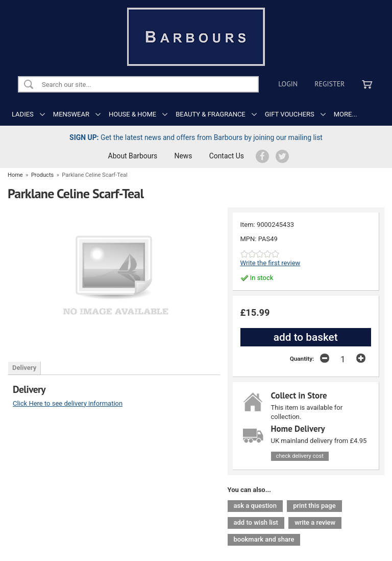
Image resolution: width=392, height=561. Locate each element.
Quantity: (302, 359)
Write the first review (271, 263)
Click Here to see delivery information (68, 403)
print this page (314, 506)
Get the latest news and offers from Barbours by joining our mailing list (196, 137)
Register (329, 84)
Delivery (24, 368)
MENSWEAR (71, 114)
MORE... (346, 114)
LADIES (23, 114)
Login (288, 84)
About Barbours (133, 156)
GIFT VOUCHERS (290, 114)
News (183, 156)
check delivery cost (300, 456)
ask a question (255, 506)
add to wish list (256, 522)
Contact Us (227, 156)
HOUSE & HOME (132, 114)
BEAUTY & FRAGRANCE (211, 114)
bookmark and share (264, 539)
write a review (315, 522)
